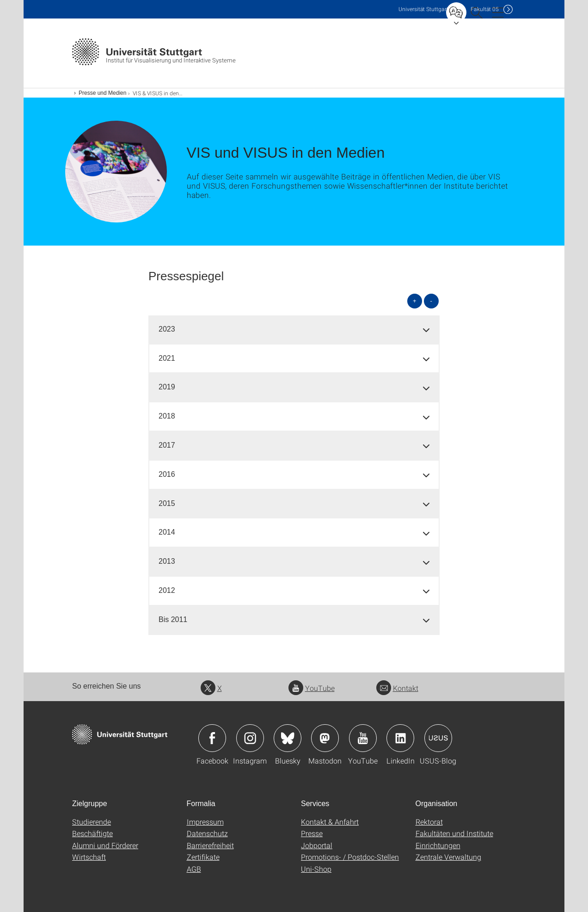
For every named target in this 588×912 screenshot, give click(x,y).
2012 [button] (167, 590)
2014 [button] (167, 532)
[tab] (294, 330)
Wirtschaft (89, 857)
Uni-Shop (316, 869)
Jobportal (317, 845)
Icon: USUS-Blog (438, 738)
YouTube (312, 688)
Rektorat (429, 822)
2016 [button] (167, 474)
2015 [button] (167, 503)
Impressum (205, 822)
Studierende (92, 822)
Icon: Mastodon (325, 738)
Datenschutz (207, 833)
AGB (194, 869)
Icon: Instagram (250, 738)
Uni (423, 9)
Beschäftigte (92, 833)
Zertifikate (203, 857)
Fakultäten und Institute (454, 833)
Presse (312, 833)
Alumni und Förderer (105, 845)
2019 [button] (167, 387)
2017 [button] (167, 445)
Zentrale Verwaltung (448, 857)
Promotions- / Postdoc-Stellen (350, 857)
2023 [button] (167, 329)
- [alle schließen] (431, 301)
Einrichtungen (438, 845)
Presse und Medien (102, 93)
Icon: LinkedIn (400, 738)
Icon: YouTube (363, 738)
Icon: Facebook (212, 738)
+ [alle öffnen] (415, 301)
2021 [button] (167, 358)
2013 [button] (167, 561)
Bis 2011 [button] (173, 619)
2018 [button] (167, 416)
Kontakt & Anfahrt (330, 822)
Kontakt (397, 688)
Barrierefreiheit (210, 845)
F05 (485, 9)
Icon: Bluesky (288, 738)
